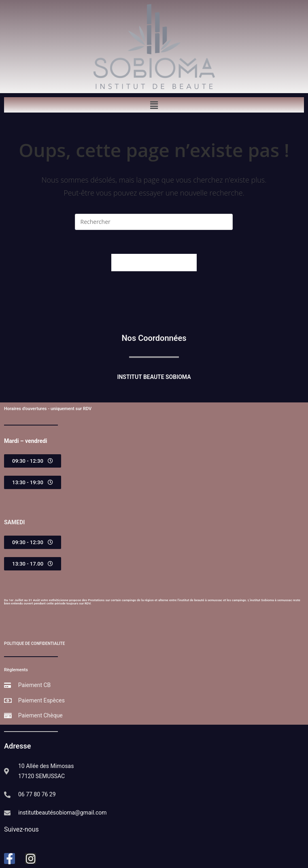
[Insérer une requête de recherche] (154, 222)
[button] (154, 105)
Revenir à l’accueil (154, 263)
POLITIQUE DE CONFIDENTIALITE (34, 644)
